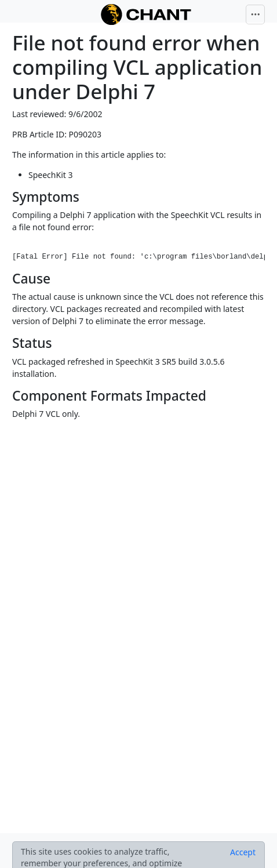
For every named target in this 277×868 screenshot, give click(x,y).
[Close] (243, 852)
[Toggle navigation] (256, 14)
